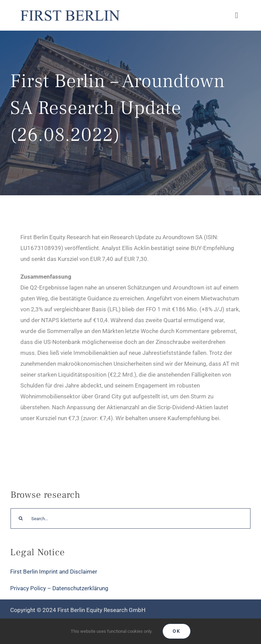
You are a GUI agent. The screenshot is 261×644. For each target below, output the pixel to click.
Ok (177, 631)
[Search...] (130, 518)
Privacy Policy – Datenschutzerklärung (59, 588)
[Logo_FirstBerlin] (70, 10)
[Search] (21, 518)
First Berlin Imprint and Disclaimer (54, 572)
